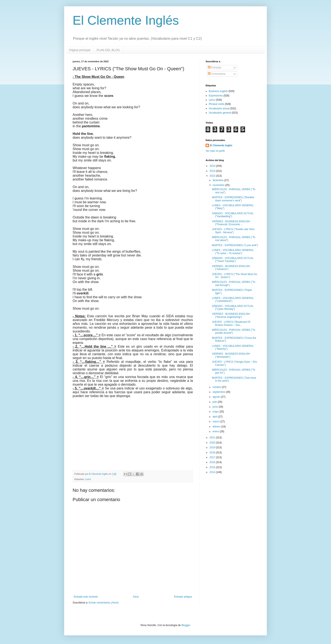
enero (216, 431)
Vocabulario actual (219, 108)
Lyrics (88, 479)
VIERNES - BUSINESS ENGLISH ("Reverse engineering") (231, 315)
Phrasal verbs (216, 104)
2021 (213, 438)
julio (215, 402)
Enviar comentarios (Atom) (104, 603)
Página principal (80, 50)
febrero (217, 427)
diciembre (218, 180)
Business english (218, 91)
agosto (217, 397)
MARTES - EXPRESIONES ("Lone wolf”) (235, 245)
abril (215, 417)
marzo (216, 422)
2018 (213, 453)
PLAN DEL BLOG (108, 50)
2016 (213, 462)
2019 (213, 447)
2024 (213, 166)
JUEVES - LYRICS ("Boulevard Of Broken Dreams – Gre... (231, 323)
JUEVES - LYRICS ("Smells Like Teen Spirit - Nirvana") (233, 231)
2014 (213, 472)
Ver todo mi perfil (215, 151)
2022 (213, 176)
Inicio (136, 597)
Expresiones (216, 96)
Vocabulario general (220, 113)
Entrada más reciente (86, 597)
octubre (217, 387)
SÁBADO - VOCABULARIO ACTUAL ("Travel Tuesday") (233, 260)
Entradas (215, 68)
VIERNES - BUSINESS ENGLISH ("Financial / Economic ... (231, 223)
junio (216, 407)
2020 (213, 443)
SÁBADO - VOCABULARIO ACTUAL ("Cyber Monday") (233, 308)
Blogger (186, 625)
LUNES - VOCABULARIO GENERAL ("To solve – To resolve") (233, 252)
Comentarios (217, 74)
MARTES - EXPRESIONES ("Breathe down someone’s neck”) (233, 199)
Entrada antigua (183, 597)
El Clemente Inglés (126, 20)
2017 (213, 457)
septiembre (219, 392)
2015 (213, 467)
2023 (213, 171)
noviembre (219, 185)
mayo (216, 412)
